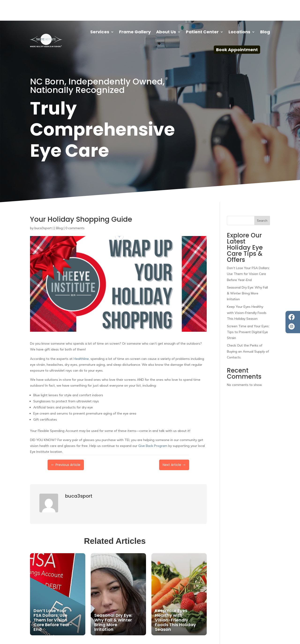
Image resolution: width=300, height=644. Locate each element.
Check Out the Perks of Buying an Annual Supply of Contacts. (248, 331)
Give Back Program (153, 425)
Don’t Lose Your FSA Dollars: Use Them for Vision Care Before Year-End (248, 253)
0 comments (75, 207)
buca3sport (43, 207)
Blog (59, 207)
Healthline (81, 338)
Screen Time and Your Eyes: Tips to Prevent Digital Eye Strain (248, 311)
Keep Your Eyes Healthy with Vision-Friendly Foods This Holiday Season (247, 292)
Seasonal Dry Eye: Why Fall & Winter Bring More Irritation (247, 273)
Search (262, 200)
